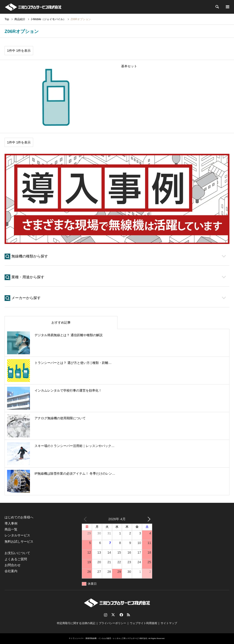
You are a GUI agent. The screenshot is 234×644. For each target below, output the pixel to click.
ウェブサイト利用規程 (144, 623)
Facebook (121, 615)
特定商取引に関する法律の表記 (76, 623)
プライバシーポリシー (112, 623)
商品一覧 (11, 529)
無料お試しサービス (19, 541)
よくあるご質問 (16, 559)
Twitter (113, 615)
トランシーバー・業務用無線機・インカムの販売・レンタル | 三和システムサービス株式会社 (109, 638)
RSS (128, 615)
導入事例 (11, 523)
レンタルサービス (17, 535)
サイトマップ (169, 623)
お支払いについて (17, 553)
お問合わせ (13, 565)
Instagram (106, 615)
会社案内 (11, 571)
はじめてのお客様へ (19, 517)
